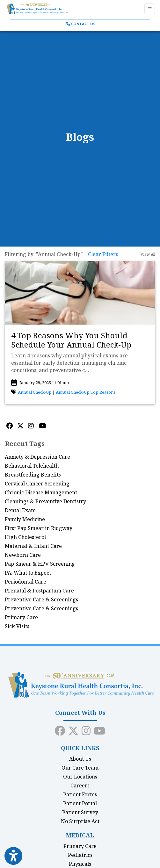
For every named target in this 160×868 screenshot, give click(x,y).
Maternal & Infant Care (33, 546)
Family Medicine (25, 519)
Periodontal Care (25, 582)
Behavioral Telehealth (32, 466)
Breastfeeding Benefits (33, 475)
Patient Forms (80, 794)
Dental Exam (20, 510)
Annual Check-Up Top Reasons (86, 392)
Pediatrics (80, 855)
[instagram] (86, 729)
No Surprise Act (80, 821)
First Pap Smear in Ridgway (39, 528)
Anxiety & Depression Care (37, 457)
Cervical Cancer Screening (37, 484)
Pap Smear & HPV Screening (40, 564)
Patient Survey (80, 812)
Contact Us (81, 24)
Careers (80, 786)
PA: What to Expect (28, 573)
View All (148, 254)
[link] (80, 340)
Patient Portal (80, 803)
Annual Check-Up (35, 392)
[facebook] (60, 729)
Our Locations (80, 777)
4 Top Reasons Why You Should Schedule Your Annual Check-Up (71, 340)
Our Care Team (80, 768)
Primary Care (21, 617)
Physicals (80, 864)
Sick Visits (17, 626)
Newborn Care (23, 555)
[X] (21, 426)
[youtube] (99, 729)
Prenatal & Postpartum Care (39, 591)
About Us (80, 759)
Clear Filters (103, 254)
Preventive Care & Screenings (41, 599)
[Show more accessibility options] (13, 856)
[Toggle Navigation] (150, 9)
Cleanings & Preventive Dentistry (45, 501)
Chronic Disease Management (41, 492)
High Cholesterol (25, 537)
